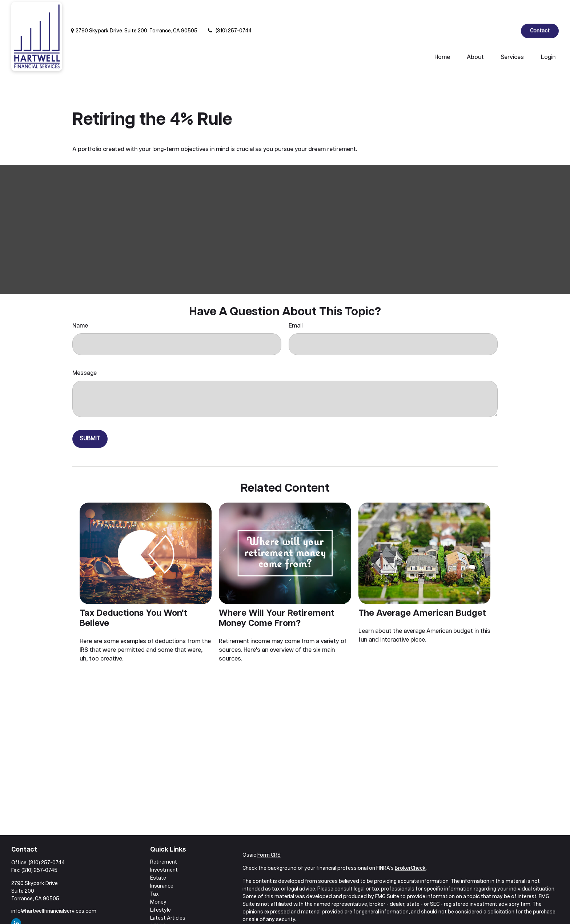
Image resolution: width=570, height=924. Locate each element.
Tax (154, 872)
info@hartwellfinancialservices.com (54, 889)
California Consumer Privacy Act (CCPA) (487, 911)
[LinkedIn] (509, 9)
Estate (158, 856)
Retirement (164, 840)
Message (85, 351)
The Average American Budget (422, 591)
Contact (540, 9)
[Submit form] (90, 417)
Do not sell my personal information (434, 919)
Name (80, 304)
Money (158, 880)
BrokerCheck (410, 846)
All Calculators (167, 912)
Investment (164, 848)
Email (296, 304)
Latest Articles (168, 896)
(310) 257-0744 (229, 9)
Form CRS (269, 833)
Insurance (162, 864)
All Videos (162, 904)
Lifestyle (160, 888)
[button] (442, 36)
